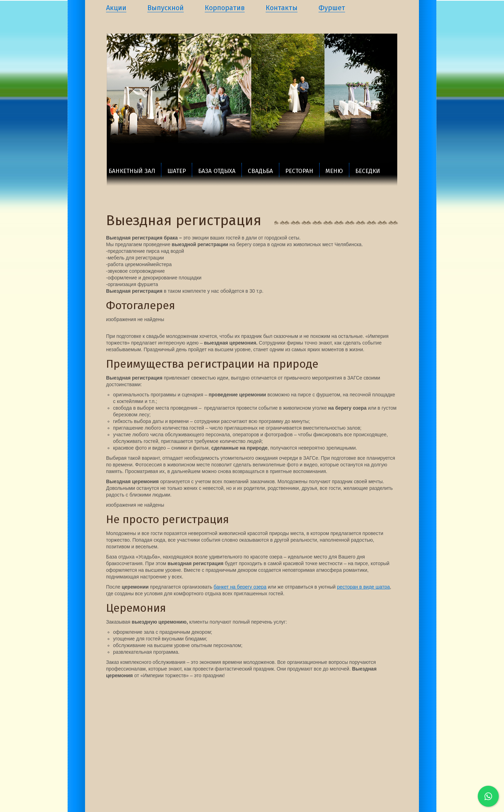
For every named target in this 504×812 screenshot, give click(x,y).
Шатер (177, 171)
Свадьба (260, 171)
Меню (334, 171)
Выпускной (166, 8)
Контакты (282, 8)
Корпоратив (225, 8)
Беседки (368, 171)
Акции (116, 8)
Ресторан (299, 171)
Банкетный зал (132, 171)
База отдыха (217, 171)
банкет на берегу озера (240, 587)
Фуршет (332, 8)
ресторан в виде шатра (363, 587)
